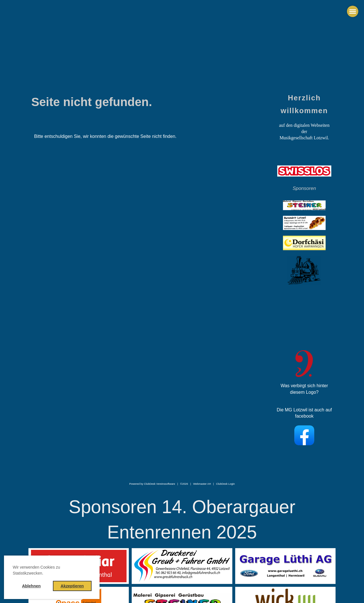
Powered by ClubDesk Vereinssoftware (152, 484)
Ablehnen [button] (31, 586)
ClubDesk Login (226, 484)
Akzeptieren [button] (72, 586)
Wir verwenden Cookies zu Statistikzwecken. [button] (37, 570)
